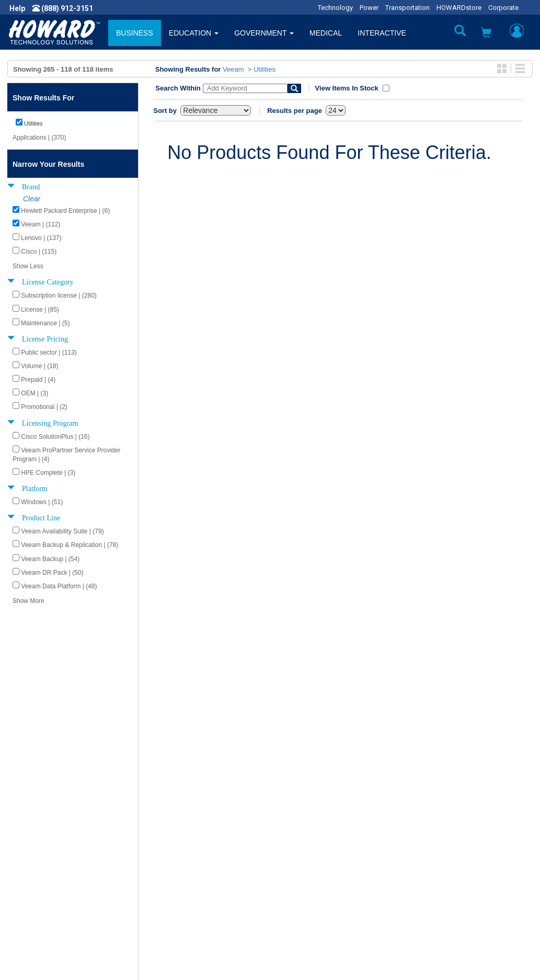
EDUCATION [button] (194, 33)
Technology (335, 8)
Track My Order (303, 815)
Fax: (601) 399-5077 (442, 857)
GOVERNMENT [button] (264, 33)
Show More (28, 601)
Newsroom (34, 804)
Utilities (265, 69)
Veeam (233, 69)
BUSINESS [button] (135, 33)
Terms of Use (38, 836)
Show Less (28, 266)
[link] (361, 932)
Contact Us (296, 794)
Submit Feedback (176, 804)
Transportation (407, 8)
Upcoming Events (176, 857)
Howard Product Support (188, 794)
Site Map (293, 836)
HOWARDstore (459, 8)
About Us (31, 794)
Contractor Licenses (49, 846)
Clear (32, 199)
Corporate (503, 8)
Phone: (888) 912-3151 (447, 846)
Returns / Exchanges (312, 825)
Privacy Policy (39, 825)
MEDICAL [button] (326, 33)
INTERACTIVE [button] (382, 33)
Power (369, 8)
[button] (486, 34)
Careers (29, 815)
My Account (298, 804)
